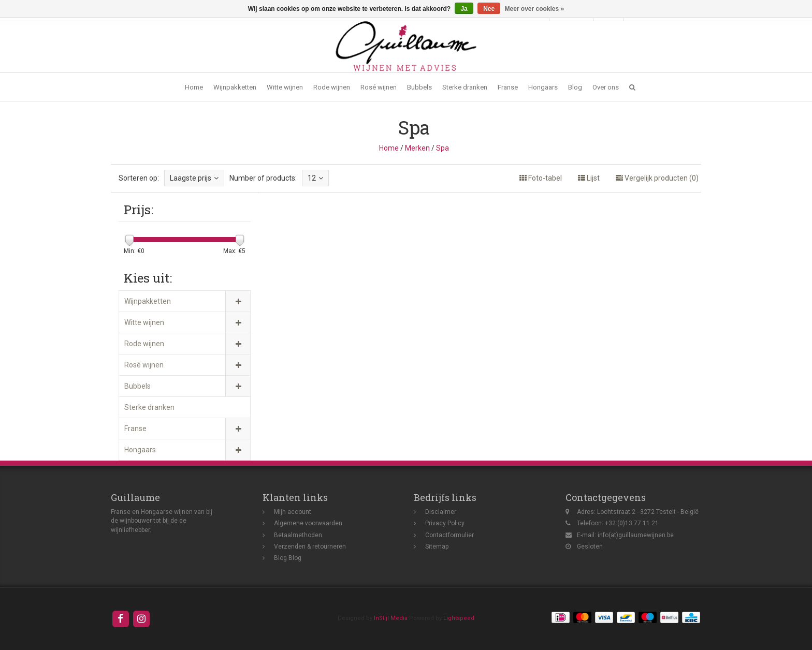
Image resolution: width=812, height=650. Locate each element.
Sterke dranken (465, 87)
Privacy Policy (445, 523)
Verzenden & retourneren (310, 546)
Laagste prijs (194, 178)
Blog (575, 87)
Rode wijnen (332, 87)
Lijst (589, 178)
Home (194, 87)
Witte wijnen (285, 87)
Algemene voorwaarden (308, 523)
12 (315, 178)
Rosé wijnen (379, 87)
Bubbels (419, 87)
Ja (464, 9)
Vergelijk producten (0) (657, 178)
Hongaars (543, 87)
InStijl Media (391, 618)
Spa (443, 148)
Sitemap (437, 546)
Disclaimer (441, 512)
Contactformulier (450, 535)
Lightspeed (459, 618)
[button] (632, 87)
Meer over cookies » (535, 9)
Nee (489, 9)
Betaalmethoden (298, 535)
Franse (508, 87)
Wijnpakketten (235, 87)
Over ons (606, 87)
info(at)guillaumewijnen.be (636, 535)
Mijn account (293, 512)
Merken (417, 148)
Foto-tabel (541, 178)
